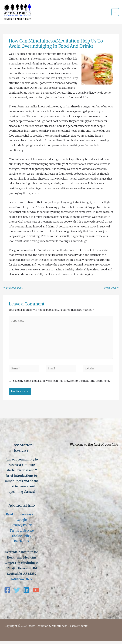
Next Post (111, 290)
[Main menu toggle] (115, 13)
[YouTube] (36, 593)
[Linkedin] (26, 593)
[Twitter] (17, 593)
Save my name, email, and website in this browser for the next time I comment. (61, 384)
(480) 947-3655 (22, 582)
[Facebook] (7, 593)
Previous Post (13, 290)
